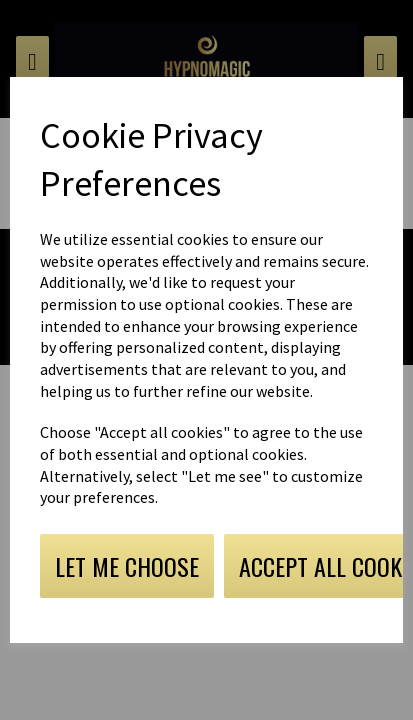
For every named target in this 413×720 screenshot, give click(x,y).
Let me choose (127, 566)
